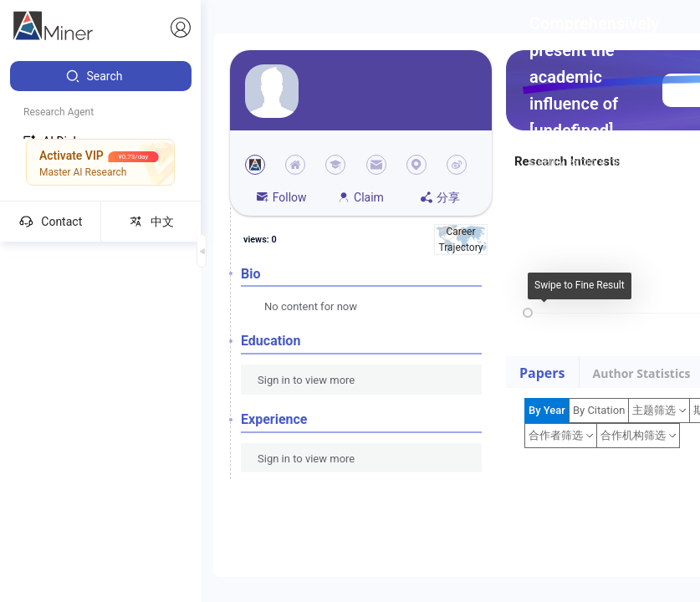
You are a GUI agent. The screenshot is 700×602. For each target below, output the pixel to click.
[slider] (528, 313)
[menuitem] (101, 76)
